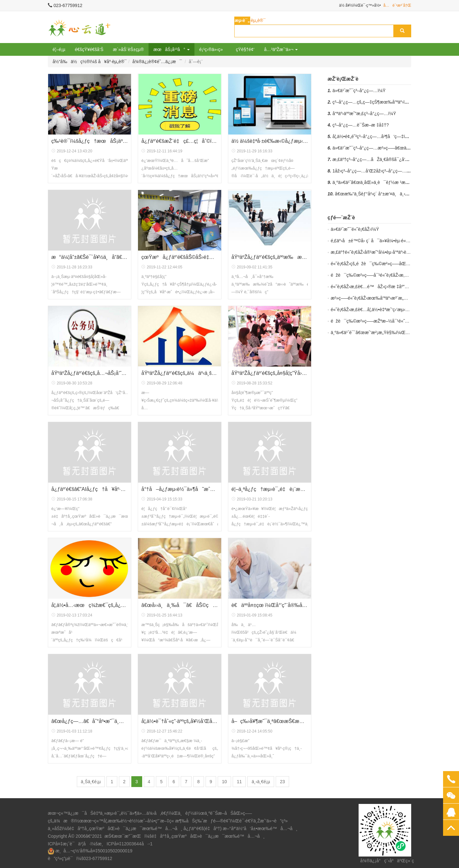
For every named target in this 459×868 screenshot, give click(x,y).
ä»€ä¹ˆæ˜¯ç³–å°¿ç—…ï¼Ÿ (359, 91)
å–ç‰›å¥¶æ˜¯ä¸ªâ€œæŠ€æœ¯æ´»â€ (270, 721)
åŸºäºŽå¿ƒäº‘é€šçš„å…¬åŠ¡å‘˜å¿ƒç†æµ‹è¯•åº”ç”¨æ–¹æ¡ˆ (90, 373)
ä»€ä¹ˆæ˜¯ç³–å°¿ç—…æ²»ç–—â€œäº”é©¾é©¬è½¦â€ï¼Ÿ (391, 148)
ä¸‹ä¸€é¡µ (261, 782)
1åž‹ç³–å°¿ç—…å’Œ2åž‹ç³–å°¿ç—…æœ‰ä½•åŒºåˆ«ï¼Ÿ (391, 171)
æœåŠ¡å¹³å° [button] (171, 49)
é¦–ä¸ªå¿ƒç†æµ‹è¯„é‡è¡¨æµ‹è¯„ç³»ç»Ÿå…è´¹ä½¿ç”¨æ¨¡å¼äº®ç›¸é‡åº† (270, 489)
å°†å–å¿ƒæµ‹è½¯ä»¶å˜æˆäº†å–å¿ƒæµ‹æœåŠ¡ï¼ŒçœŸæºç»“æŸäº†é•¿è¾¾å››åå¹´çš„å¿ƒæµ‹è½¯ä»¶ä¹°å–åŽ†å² (179, 489)
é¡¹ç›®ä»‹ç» (213, 49)
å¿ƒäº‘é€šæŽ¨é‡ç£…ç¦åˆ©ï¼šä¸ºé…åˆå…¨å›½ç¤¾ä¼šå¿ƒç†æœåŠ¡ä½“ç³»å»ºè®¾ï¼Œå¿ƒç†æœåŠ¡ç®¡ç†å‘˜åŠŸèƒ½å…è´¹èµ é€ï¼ (179, 141)
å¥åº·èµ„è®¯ (113, 62)
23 (282, 782)
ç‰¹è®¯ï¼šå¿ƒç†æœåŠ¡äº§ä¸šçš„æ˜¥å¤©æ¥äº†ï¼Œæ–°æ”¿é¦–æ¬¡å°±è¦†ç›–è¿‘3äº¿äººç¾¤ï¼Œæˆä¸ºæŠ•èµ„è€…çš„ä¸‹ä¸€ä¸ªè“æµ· (90, 141)
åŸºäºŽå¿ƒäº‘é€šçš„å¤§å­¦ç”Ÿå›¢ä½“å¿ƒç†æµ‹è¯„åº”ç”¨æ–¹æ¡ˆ (270, 373)
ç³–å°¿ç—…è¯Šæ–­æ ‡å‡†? (361, 125)
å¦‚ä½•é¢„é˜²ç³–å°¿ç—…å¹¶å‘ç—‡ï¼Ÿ (372, 136)
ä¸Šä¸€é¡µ (91, 782)
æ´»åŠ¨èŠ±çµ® (128, 49)
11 (239, 782)
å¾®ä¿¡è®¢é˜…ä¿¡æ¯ (157, 62)
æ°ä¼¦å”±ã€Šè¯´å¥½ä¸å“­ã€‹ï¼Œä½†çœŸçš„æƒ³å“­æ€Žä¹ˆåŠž (90, 257)
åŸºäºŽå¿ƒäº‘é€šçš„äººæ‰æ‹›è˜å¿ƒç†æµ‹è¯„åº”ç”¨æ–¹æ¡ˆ (270, 257)
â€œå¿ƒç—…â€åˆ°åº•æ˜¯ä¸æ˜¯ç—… (90, 721)
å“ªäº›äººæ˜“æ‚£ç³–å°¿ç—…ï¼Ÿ (364, 113)
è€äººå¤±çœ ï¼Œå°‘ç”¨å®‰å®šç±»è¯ (270, 605)
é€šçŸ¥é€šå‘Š (89, 49)
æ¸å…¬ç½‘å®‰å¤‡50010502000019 (94, 851)
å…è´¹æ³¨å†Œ (397, 5)
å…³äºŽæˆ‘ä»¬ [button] (281, 49)
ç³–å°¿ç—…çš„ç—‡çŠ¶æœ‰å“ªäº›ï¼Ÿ (372, 102)
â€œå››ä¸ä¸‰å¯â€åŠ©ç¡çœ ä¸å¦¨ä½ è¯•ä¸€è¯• (179, 605)
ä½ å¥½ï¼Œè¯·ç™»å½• (360, 5)
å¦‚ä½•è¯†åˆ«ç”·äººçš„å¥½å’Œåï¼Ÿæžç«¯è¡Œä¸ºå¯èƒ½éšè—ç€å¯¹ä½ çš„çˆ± (179, 721)
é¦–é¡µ (59, 49)
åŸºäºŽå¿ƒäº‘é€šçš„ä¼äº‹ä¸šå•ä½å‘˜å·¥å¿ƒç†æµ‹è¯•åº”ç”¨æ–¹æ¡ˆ (179, 373)
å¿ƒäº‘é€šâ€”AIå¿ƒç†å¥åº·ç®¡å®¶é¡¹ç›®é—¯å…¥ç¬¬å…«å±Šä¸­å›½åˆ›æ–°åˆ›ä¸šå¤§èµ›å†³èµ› (90, 489)
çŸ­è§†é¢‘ (245, 49)
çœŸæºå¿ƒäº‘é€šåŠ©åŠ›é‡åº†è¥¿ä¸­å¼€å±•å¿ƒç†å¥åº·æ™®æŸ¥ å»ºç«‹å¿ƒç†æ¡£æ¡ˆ (179, 257)
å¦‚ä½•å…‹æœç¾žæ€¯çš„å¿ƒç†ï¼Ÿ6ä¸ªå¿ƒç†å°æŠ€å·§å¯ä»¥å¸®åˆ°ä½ (90, 605)
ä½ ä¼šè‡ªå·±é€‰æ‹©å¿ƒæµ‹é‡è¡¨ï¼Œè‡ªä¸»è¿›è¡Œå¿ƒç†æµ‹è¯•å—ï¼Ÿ (270, 141)
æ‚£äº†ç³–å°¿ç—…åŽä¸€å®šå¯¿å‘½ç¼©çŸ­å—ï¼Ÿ (387, 159)
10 (224, 782)
